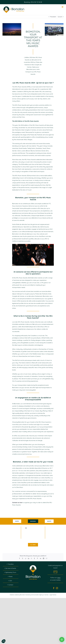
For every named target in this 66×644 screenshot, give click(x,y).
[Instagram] (57, 588)
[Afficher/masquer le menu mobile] (63, 7)
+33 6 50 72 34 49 (36, 2)
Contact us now (17, 502)
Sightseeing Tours (11, 572)
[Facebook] (54, 588)
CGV (11, 581)
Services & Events (11, 568)
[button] (62, 640)
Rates (11, 576)
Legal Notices (53, 595)
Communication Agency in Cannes (40, 595)
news (59, 578)
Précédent (53, 17)
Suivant (60, 17)
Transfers (11, 564)
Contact (11, 585)
